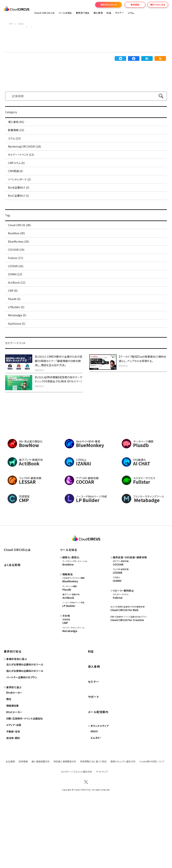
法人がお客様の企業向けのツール (26, 729)
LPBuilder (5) (18, 358)
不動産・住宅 (14, 796)
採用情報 (23, 826)
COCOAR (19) (18, 283)
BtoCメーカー (15, 777)
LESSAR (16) (18, 305)
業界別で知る (83, 13)
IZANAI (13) (17, 315)
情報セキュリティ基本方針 (123, 826)
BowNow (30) (19, 262)
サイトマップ (102, 837)
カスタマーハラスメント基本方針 (76, 837)
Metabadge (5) (19, 369)
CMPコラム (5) (18, 176)
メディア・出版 (14, 790)
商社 (9, 764)
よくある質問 (13, 630)
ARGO (94, 796)
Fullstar (118, 663)
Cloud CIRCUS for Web (125, 675)
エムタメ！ (96, 803)
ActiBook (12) (19, 326)
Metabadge (70, 696)
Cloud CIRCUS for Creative (128, 685)
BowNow (68, 629)
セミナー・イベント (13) (24, 166)
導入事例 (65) (18, 123)
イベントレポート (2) (22, 198)
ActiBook (68, 663)
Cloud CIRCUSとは (44, 13)
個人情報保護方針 (41, 826)
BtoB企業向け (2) (21, 209)
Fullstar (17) (18, 294)
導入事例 (98, 13)
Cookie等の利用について (152, 826)
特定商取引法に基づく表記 (93, 826)
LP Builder (69, 671)
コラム (131, 13)
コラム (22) (16, 144)
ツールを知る (65, 13)
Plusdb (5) (16, 347)
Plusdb (67, 654)
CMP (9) (14, 337)
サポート (94, 762)
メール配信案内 (99, 777)
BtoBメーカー (15, 757)
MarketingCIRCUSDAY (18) (27, 155)
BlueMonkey (71, 646)
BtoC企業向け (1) (21, 219)
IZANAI (117, 646)
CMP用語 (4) (17, 187)
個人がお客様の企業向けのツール (26, 736)
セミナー (94, 747)
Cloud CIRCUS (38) (22, 251)
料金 (109, 13)
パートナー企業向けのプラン (23, 742)
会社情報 (10, 826)
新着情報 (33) (18, 134)
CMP (65, 688)
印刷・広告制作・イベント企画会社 (26, 783)
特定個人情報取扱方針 (65, 826)
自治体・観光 (14, 803)
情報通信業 (13, 770)
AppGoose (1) (18, 379)
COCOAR (118, 629)
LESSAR (118, 637)
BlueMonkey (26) (21, 272)
